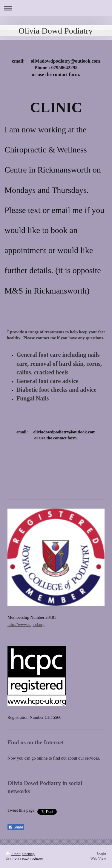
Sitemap (28, 854)
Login (102, 853)
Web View (98, 858)
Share (16, 827)
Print (13, 854)
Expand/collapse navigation (56, 8)
